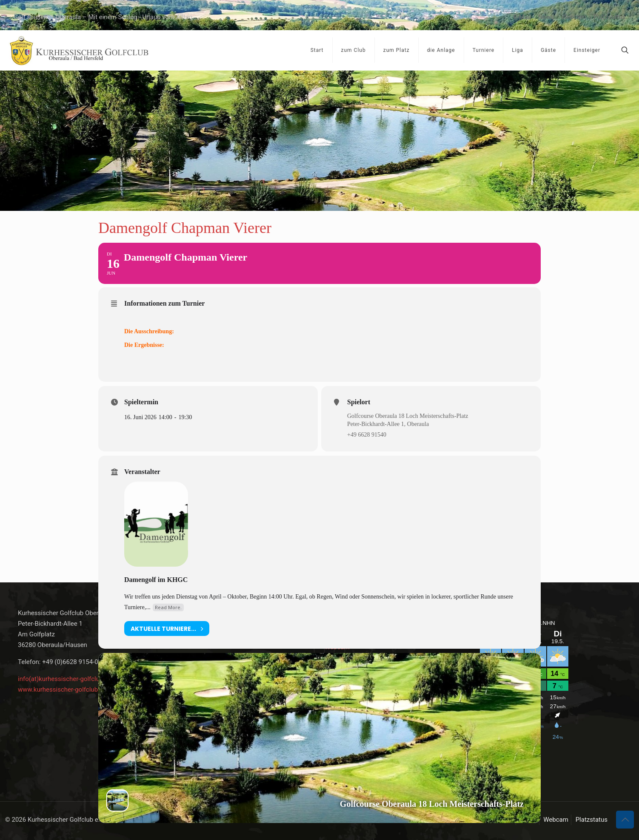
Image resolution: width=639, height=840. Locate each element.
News (546, 17)
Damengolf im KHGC (156, 580)
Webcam (574, 17)
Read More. (168, 607)
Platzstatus (609, 17)
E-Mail (522, 17)
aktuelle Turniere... (167, 629)
